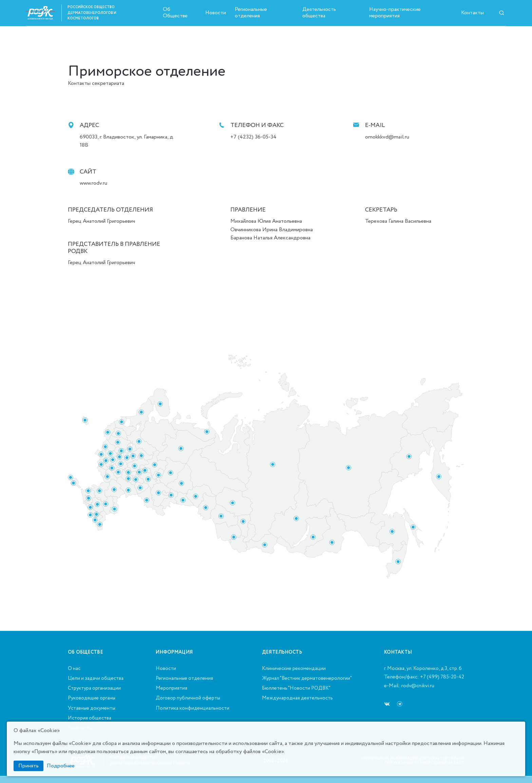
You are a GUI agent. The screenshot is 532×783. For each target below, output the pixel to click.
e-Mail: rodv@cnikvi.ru (409, 686)
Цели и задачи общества (96, 679)
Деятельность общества (319, 13)
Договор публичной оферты (188, 698)
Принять (28, 766)
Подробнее (61, 766)
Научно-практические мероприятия (395, 13)
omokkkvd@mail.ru (387, 137)
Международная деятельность (297, 698)
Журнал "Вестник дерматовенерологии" (307, 679)
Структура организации (94, 689)
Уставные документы (92, 709)
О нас (74, 669)
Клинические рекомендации (294, 669)
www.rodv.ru (93, 183)
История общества (90, 718)
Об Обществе (175, 13)
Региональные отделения (251, 13)
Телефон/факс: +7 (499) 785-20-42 (424, 677)
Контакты (472, 13)
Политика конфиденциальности (193, 709)
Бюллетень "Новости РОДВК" (296, 689)
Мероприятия (172, 689)
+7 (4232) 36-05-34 (253, 137)
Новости (216, 13)
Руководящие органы (92, 698)
